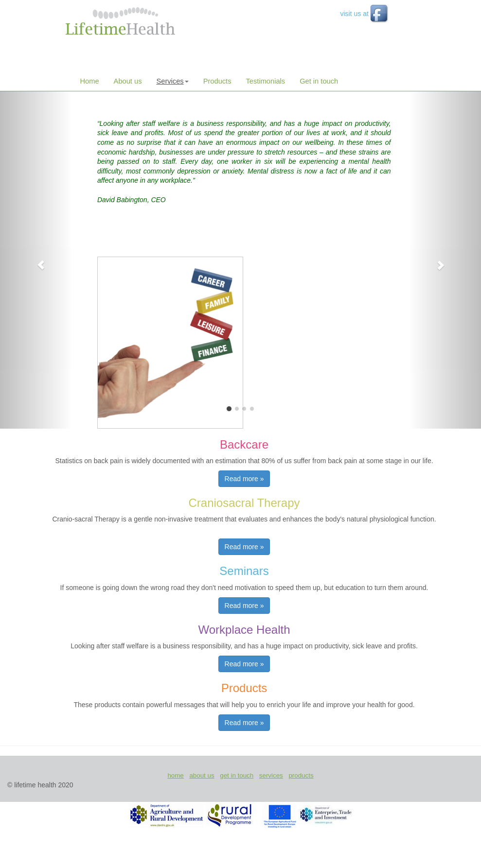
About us (128, 81)
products (301, 775)
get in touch (237, 775)
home (175, 775)
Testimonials (266, 81)
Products (217, 81)
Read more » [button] (244, 479)
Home (90, 81)
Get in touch (319, 81)
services (271, 775)
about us (202, 775)
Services (172, 81)
